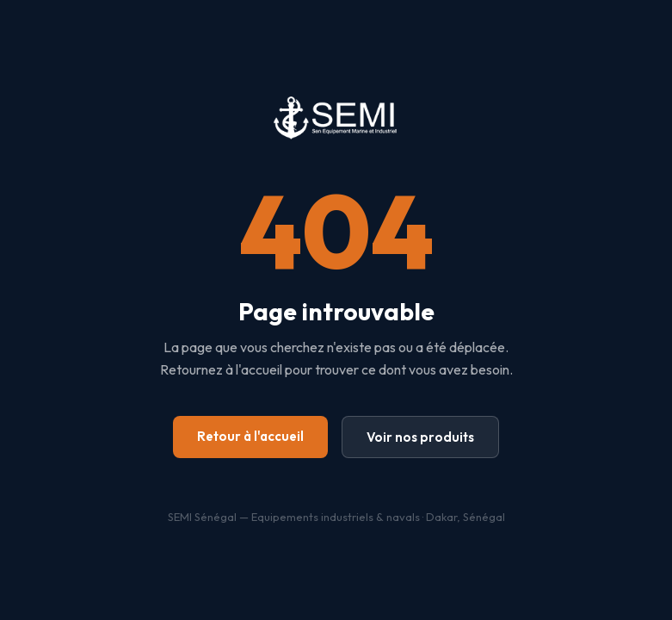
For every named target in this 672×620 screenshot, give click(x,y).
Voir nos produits (420, 437)
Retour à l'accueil (250, 436)
